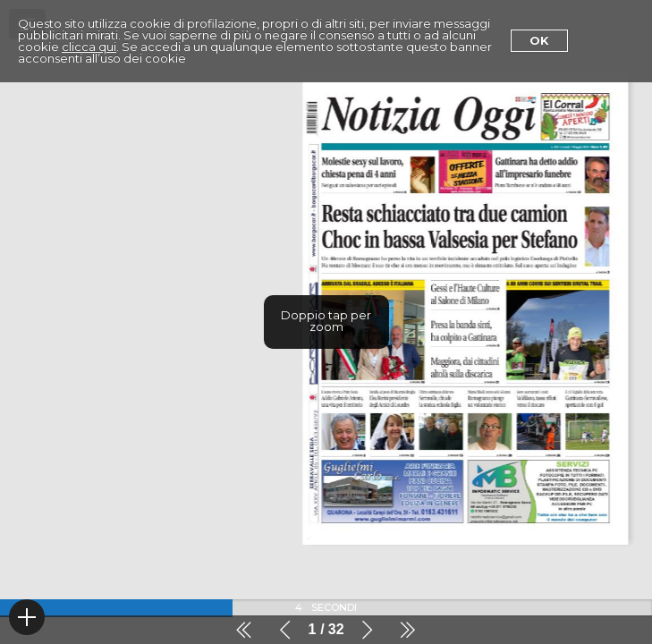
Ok (539, 40)
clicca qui (89, 47)
